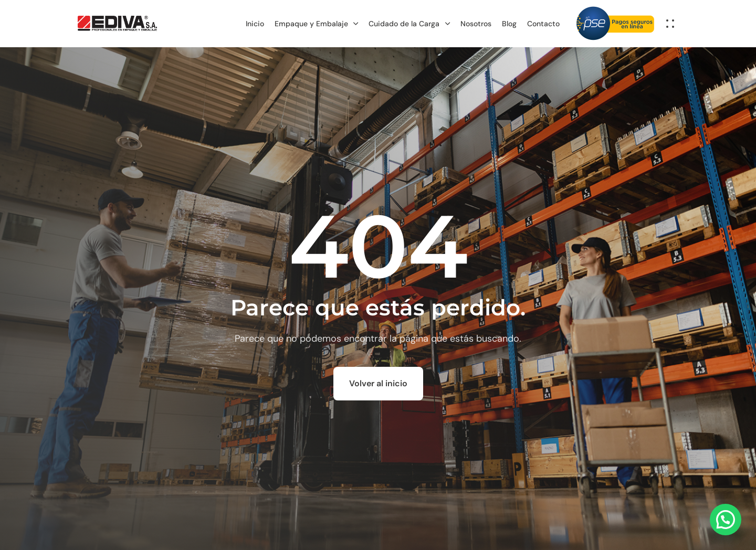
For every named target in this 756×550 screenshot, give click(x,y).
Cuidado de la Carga (409, 24)
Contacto (543, 24)
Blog (509, 24)
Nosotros (476, 24)
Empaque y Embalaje (317, 24)
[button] (673, 24)
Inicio (255, 24)
